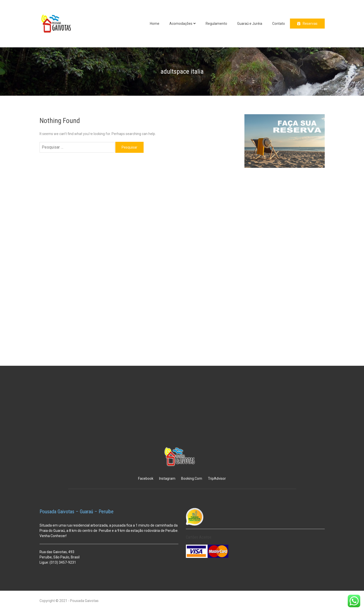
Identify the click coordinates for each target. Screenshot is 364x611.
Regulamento (216, 24)
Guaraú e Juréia (250, 24)
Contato (279, 24)
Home (155, 24)
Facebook (146, 478)
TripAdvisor (217, 478)
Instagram (167, 478)
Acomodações (181, 24)
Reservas (310, 24)
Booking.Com (192, 478)
